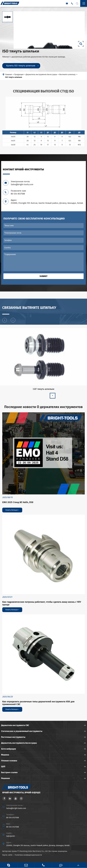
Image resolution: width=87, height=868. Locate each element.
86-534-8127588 (13, 818)
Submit (43, 276)
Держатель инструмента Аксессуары (41, 75)
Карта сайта (7, 855)
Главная (8, 75)
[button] (5, 322)
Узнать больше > (12, 510)
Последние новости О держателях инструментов (43, 407)
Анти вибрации (9, 749)
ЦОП (3, 767)
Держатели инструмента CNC (15, 725)
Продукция (19, 75)
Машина (5, 755)
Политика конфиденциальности (28, 855)
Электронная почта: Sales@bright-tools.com (22, 183)
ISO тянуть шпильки (14, 77)
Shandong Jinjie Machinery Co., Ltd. (34, 851)
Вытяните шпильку (67, 75)
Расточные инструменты (13, 737)
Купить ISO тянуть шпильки (22, 66)
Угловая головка (9, 761)
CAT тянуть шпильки (44, 390)
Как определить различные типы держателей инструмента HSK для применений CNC (38, 703)
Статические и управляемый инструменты (22, 731)
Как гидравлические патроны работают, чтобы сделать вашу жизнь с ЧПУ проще (42, 603)
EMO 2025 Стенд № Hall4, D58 (18, 502)
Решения (5, 778)
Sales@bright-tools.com (16, 808)
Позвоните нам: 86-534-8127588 (18, 192)
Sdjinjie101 (11, 836)
